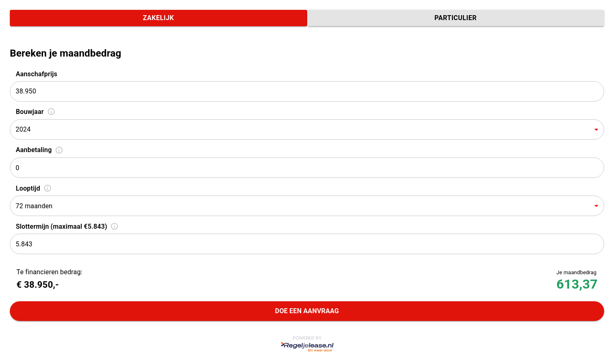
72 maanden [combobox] (34, 206)
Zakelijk (159, 18)
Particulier (456, 18)
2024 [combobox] (23, 129)
